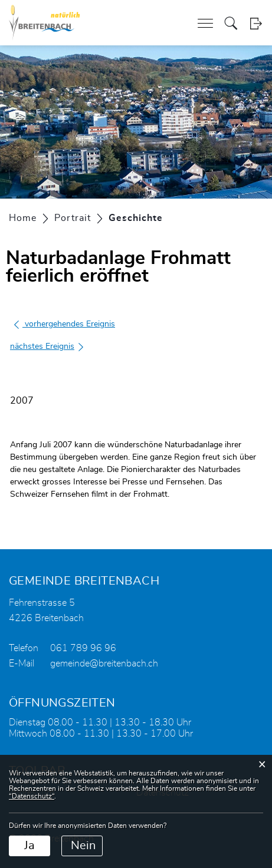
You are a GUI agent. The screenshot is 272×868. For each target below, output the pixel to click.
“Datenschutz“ (32, 796)
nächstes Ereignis (47, 346)
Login (256, 23)
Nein (83, 846)
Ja (30, 846)
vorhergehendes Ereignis (64, 324)
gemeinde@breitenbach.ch (104, 664)
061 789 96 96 (83, 648)
